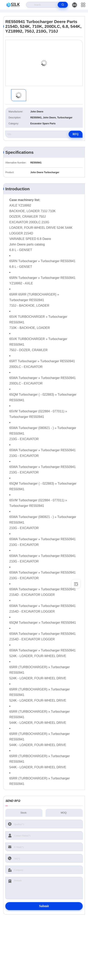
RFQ (76, 134)
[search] (63, 5)
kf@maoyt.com (45, 947)
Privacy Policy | (16, 968)
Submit (44, 906)
